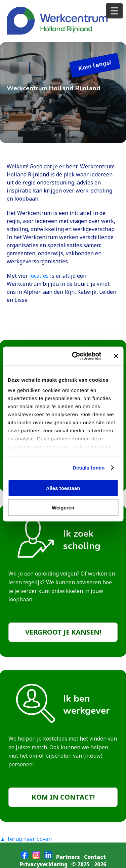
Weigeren (63, 508)
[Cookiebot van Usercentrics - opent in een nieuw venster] (75, 356)
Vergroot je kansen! (63, 632)
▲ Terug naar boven (26, 839)
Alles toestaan (63, 488)
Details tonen (89, 468)
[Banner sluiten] (116, 356)
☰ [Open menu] (114, 11)
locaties (40, 276)
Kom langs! (95, 65)
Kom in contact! (63, 797)
